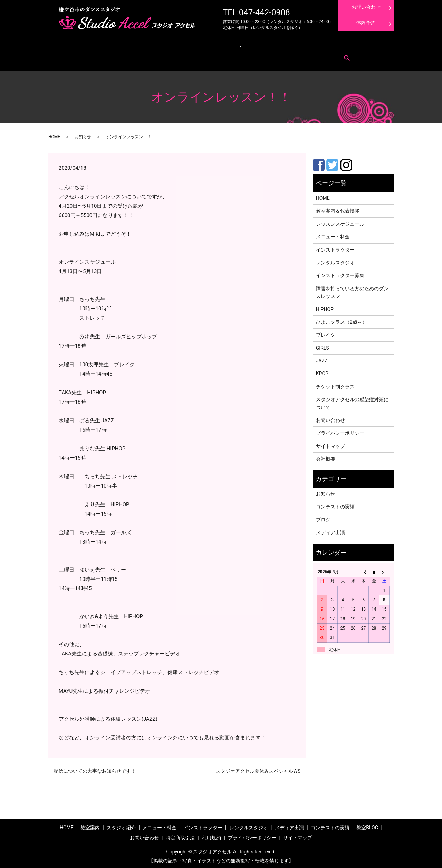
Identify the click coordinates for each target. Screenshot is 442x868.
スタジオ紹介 (121, 825)
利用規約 (128, 55)
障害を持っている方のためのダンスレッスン (352, 290)
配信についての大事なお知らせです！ (95, 769)
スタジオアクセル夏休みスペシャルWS (258, 769)
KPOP (322, 372)
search (145, 56)
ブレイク (326, 333)
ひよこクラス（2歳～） (342, 320)
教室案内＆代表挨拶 (338, 209)
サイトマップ (330, 444)
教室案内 (75, 45)
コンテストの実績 (297, 45)
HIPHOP (325, 307)
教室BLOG (367, 825)
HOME (54, 135)
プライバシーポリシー (340, 431)
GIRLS (323, 346)
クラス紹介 (168, 45)
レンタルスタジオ (202, 45)
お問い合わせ (79, 55)
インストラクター (237, 45)
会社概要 (326, 457)
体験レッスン (328, 45)
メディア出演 (267, 45)
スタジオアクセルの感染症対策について (352, 401)
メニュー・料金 (100, 45)
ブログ (323, 518)
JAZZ (322, 359)
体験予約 (366, 23)
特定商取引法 (106, 55)
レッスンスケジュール (136, 45)
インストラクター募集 (362, 45)
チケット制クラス (335, 385)
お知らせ (83, 135)
